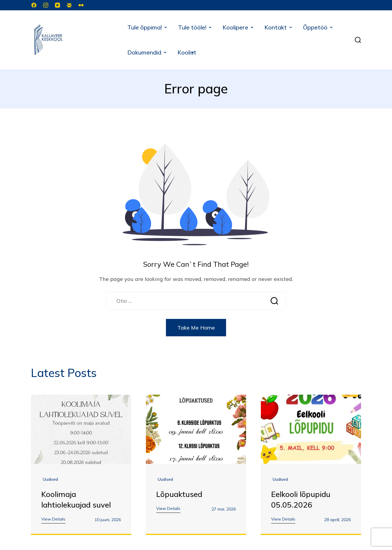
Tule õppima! (145, 27)
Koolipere (235, 27)
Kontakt (276, 27)
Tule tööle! (192, 27)
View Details (53, 519)
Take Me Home (196, 328)
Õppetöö (315, 27)
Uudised (50, 480)
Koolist (187, 52)
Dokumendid (144, 52)
